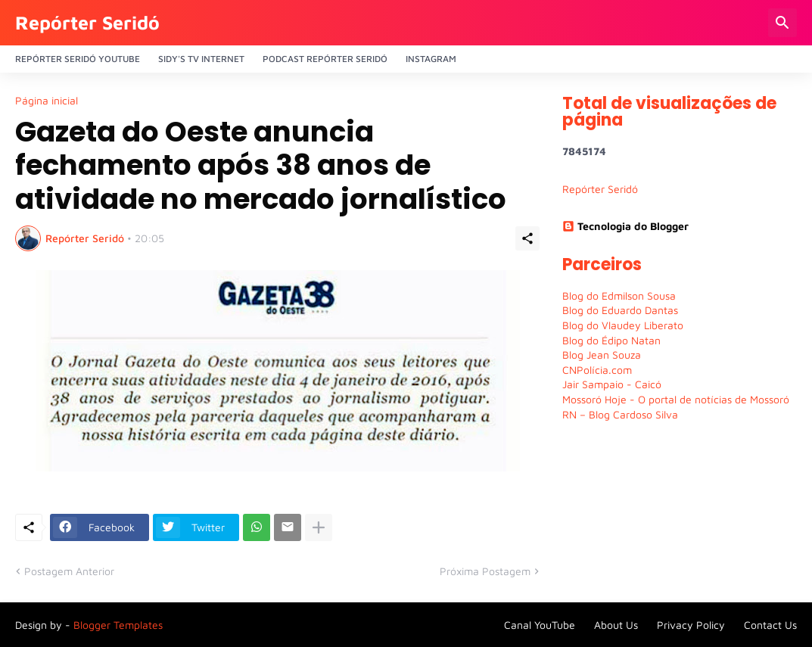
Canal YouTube (540, 625)
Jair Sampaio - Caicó (612, 384)
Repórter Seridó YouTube (78, 59)
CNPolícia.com (597, 370)
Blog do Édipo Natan (611, 340)
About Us (616, 625)
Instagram (431, 59)
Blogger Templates (118, 625)
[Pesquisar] (782, 23)
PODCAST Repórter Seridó (325, 59)
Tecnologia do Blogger (625, 226)
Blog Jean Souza (602, 355)
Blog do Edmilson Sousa (619, 296)
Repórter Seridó (87, 22)
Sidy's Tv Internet (201, 59)
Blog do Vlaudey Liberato (623, 325)
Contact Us (770, 625)
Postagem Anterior (69, 571)
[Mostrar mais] (319, 527)
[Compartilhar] (527, 238)
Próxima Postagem (485, 571)
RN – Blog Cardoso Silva (620, 414)
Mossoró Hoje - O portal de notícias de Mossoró (676, 399)
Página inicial (47, 101)
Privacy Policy (691, 625)
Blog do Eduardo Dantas (620, 310)
